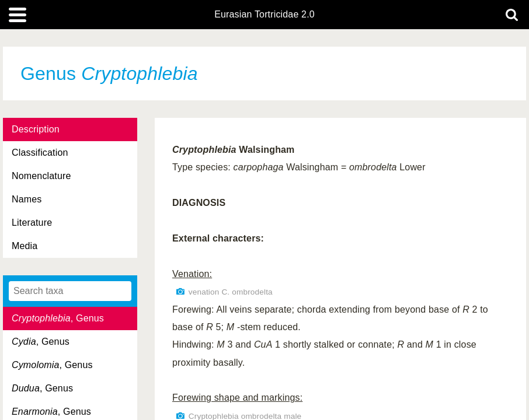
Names (27, 199)
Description (36, 129)
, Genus (58, 318)
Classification (40, 153)
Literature (32, 223)
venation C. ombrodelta (231, 292)
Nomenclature (41, 176)
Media (25, 246)
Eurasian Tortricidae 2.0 (264, 15)
